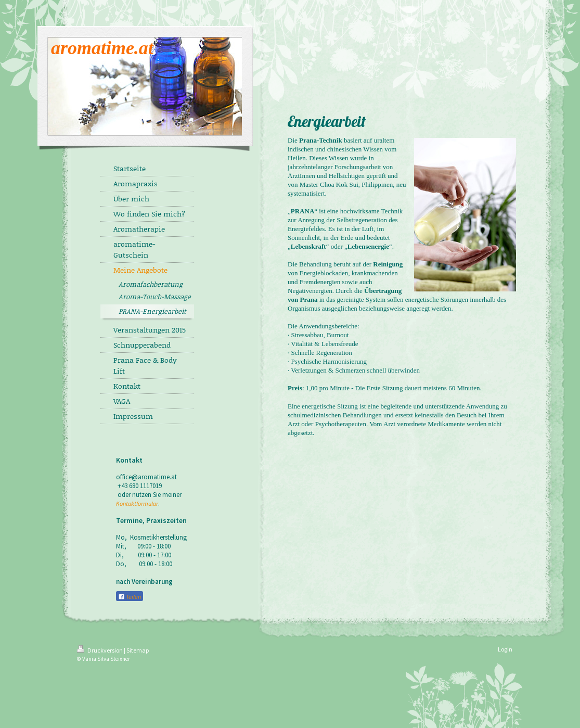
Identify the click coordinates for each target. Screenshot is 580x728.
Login (505, 649)
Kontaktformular (137, 503)
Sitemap (138, 650)
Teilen (130, 597)
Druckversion (100, 650)
